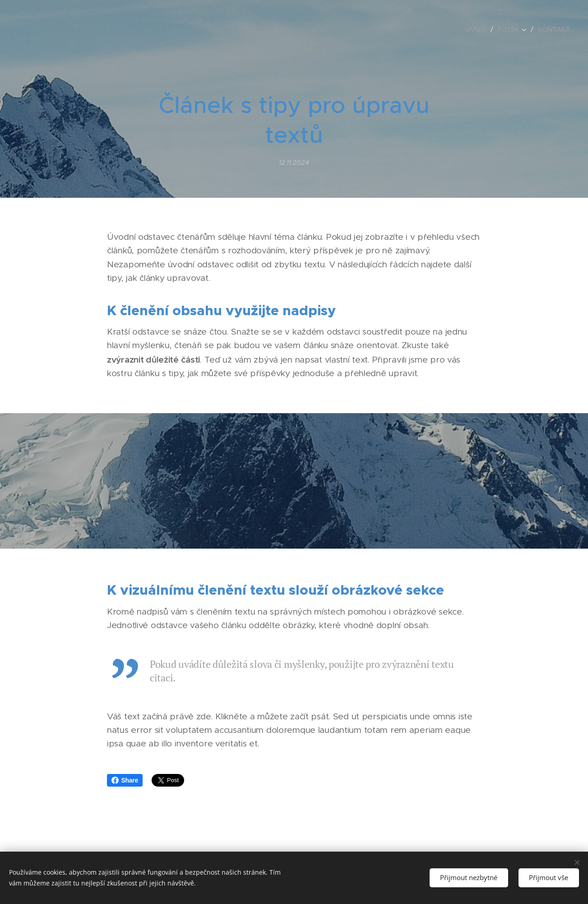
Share (125, 780)
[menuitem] (480, 29)
